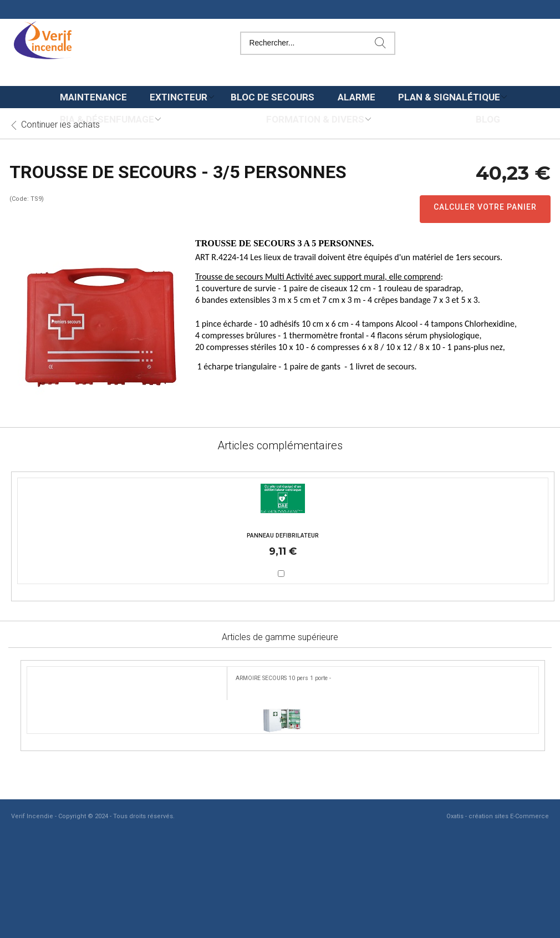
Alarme (357, 97)
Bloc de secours (273, 97)
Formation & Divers (315, 119)
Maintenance (93, 97)
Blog (488, 119)
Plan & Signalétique (449, 97)
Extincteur (179, 97)
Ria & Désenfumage (107, 119)
